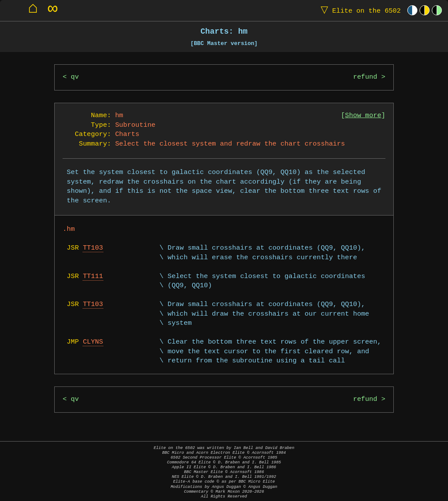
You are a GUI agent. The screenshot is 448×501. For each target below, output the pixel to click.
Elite (359, 10)
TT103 (93, 248)
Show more (363, 116)
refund (365, 77)
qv (75, 77)
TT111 (93, 277)
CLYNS (93, 342)
